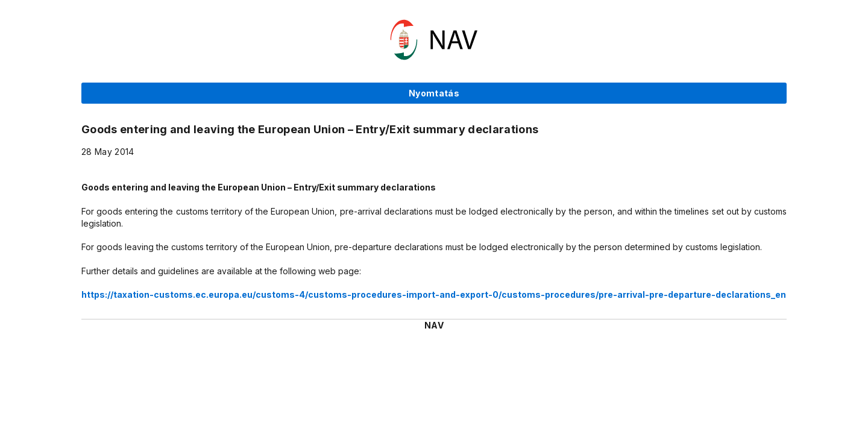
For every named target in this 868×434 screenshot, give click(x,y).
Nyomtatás (434, 93)
